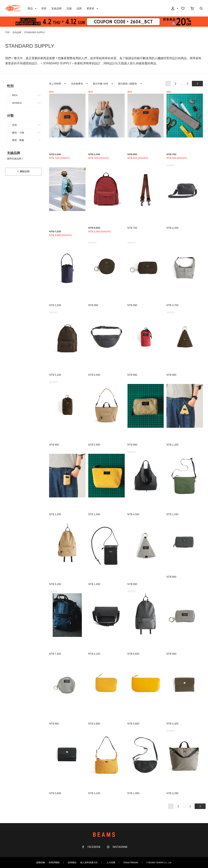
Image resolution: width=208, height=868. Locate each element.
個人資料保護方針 (89, 863)
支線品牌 (56, 8)
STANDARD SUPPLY (35, 32)
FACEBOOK (94, 847)
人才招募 (111, 863)
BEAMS (13, 8)
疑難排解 (41, 863)
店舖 (69, 8)
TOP (7, 32)
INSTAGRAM (120, 847)
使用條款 (72, 863)
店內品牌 (17, 32)
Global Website (131, 863)
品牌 (79, 8)
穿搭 (44, 8)
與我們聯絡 (54, 863)
